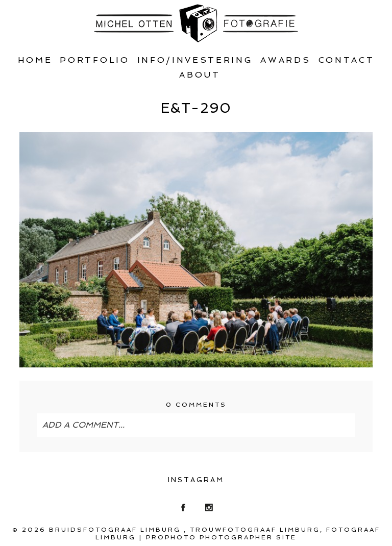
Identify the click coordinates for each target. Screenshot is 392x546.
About (200, 75)
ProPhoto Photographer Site (221, 537)
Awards (285, 60)
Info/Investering (195, 60)
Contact (347, 60)
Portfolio (94, 60)
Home (35, 60)
